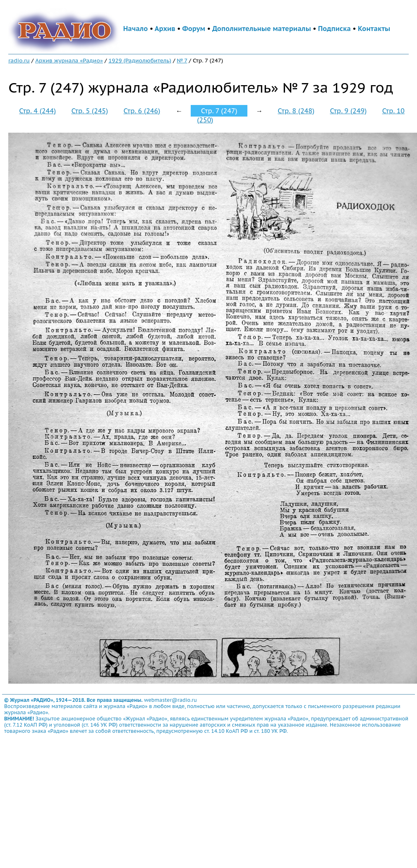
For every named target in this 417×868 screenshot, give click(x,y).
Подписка (334, 29)
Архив (165, 29)
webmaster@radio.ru (170, 700)
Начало (136, 29)
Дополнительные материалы (262, 29)
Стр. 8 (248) (296, 111)
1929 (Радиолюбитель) (140, 60)
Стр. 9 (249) (349, 111)
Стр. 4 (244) (37, 111)
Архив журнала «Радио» (69, 60)
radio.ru (19, 60)
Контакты (374, 29)
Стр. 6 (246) (142, 111)
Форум (194, 29)
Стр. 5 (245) (90, 111)
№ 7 (182, 60)
